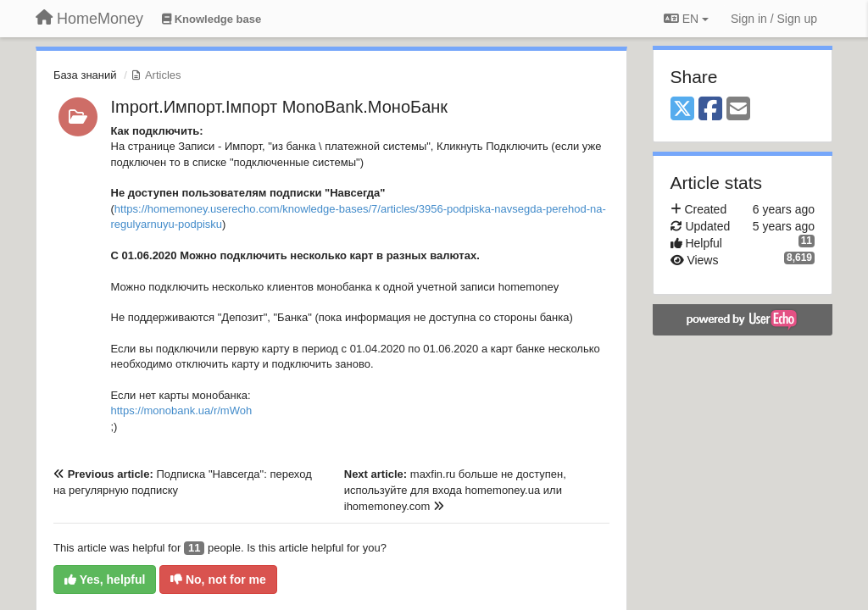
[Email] (738, 110)
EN (686, 19)
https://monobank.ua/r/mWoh (182, 410)
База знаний (85, 75)
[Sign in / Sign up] (774, 19)
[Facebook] (710, 110)
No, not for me (218, 579)
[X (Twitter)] (682, 110)
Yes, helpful (105, 579)
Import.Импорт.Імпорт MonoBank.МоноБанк (280, 107)
